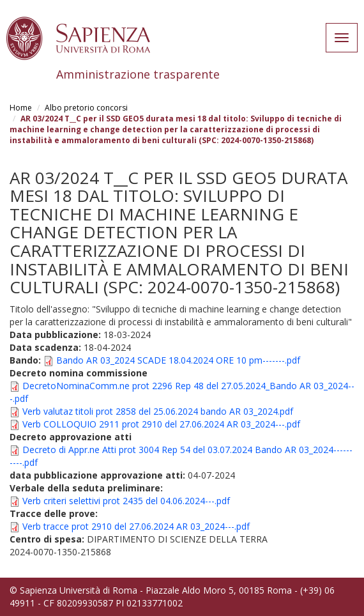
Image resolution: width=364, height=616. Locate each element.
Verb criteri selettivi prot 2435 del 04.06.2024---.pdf (126, 501)
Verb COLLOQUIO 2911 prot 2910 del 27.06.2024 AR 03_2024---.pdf (161, 424)
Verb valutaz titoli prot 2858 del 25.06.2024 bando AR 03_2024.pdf (158, 411)
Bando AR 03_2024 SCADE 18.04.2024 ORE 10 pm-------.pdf (178, 360)
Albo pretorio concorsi (86, 108)
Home (21, 108)
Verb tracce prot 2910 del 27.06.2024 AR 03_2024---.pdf (136, 526)
